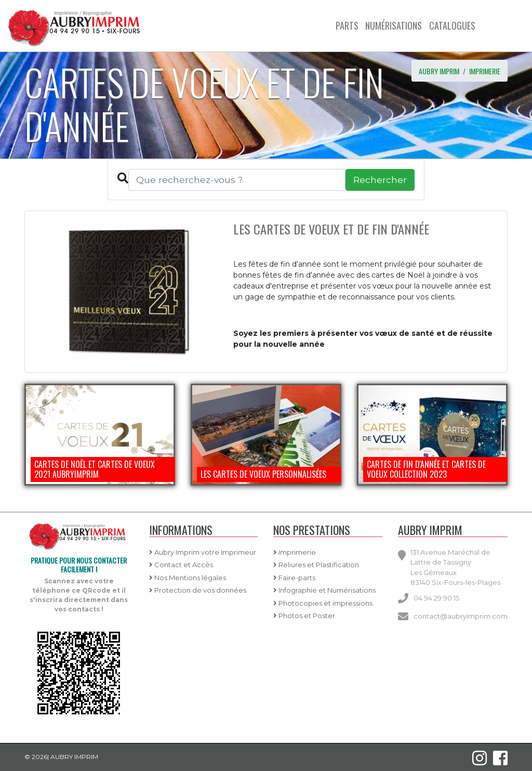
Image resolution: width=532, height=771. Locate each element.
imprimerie (485, 71)
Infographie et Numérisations (324, 590)
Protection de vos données (198, 590)
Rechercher (380, 180)
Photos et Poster (304, 616)
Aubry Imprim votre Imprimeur (203, 552)
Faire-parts (294, 578)
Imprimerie (295, 552)
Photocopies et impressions (323, 603)
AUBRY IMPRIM (439, 71)
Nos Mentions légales (188, 578)
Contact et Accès (181, 565)
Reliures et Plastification (316, 565)
